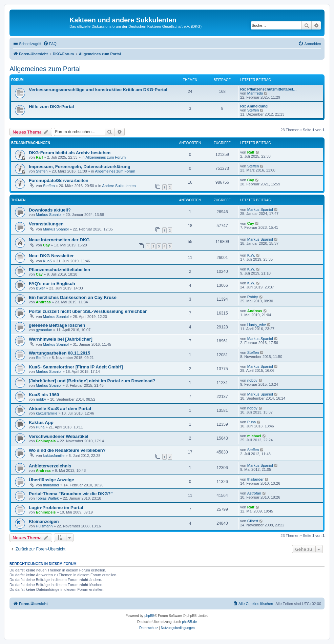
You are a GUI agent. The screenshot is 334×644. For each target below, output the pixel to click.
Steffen (253, 110)
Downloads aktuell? (50, 210)
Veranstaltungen (46, 224)
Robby (253, 297)
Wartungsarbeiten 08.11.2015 (59, 353)
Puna (40, 427)
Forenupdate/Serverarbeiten (59, 180)
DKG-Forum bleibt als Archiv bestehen (70, 153)
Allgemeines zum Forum (106, 157)
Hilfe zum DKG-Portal (51, 107)
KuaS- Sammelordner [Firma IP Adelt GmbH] (76, 367)
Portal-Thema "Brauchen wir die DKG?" (71, 494)
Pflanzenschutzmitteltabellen (59, 270)
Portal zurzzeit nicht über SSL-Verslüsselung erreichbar (88, 311)
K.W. (251, 255)
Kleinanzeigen (44, 521)
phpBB (149, 616)
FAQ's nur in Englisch (52, 284)
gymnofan (44, 330)
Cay (251, 180)
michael (254, 436)
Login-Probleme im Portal (56, 508)
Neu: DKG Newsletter (51, 256)
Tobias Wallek (47, 498)
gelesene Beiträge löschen (57, 325)
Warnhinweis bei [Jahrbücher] (61, 339)
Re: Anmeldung (254, 106)
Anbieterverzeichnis (50, 466)
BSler (40, 288)
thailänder (51, 485)
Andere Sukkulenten (119, 186)
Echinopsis (46, 441)
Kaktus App (41, 422)
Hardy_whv (257, 325)
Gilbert (253, 521)
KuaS (48, 261)
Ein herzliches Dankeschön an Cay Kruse (73, 297)
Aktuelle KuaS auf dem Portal (60, 409)
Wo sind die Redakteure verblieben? (67, 450)
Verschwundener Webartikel (59, 436)
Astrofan (254, 493)
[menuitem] (50, 44)
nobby (252, 380)
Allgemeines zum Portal (45, 69)
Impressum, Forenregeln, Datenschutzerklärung (80, 167)
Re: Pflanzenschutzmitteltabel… (268, 89)
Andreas (43, 302)
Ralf (39, 157)
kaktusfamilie (47, 413)
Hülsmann (44, 526)
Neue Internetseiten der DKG (59, 240)
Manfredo (255, 93)
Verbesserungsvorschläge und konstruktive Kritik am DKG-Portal (98, 90)
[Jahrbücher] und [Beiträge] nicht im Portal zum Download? (92, 381)
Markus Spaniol (49, 215)
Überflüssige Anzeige (51, 480)
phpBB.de (189, 622)
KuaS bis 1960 (44, 395)
